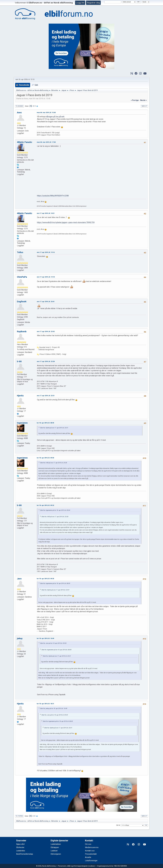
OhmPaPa (22, 277)
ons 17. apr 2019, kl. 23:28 (46, 361)
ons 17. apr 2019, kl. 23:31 (46, 396)
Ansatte (88, 857)
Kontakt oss (90, 851)
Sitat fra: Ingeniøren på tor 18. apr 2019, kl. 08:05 (55, 583)
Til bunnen (19, 106)
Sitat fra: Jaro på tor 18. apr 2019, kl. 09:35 (53, 643)
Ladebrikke (21, 851)
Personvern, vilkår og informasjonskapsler (73, 866)
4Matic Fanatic (25, 142)
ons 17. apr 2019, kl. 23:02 (46, 331)
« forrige (135, 100)
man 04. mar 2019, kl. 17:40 (46, 142)
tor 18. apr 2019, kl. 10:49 (45, 638)
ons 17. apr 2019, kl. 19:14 (46, 252)
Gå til (118, 825)
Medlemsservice (92, 847)
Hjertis (20, 396)
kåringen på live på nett (55, 117)
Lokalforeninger (91, 861)
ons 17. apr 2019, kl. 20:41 (46, 302)
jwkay (20, 638)
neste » (144, 100)
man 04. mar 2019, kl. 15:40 (46, 112)
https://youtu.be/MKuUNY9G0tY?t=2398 (53, 196)
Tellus (20, 252)
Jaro (19, 579)
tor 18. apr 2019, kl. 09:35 (45, 579)
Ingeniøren (22, 423)
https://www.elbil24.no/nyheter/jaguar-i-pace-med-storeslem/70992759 (66, 222)
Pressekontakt (91, 854)
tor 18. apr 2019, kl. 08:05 (45, 423)
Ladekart (54, 851)
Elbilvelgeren (56, 854)
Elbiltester (20, 847)
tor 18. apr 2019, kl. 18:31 (45, 704)
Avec (19, 112)
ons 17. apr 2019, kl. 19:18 (46, 277)
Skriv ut (144, 106)
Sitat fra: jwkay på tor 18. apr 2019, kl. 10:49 (54, 708)
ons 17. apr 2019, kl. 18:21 (46, 213)
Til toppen (19, 816)
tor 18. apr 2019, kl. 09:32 (45, 505)
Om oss (88, 844)
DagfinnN (22, 302)
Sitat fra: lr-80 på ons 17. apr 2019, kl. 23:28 (53, 463)
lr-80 (19, 361)
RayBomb (22, 331)
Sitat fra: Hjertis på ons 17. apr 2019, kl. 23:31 (54, 428)
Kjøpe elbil (20, 844)
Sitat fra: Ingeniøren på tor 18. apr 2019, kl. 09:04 (55, 510)
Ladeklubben (56, 844)
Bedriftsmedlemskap (25, 854)
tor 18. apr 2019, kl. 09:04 (45, 458)
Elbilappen (55, 847)
